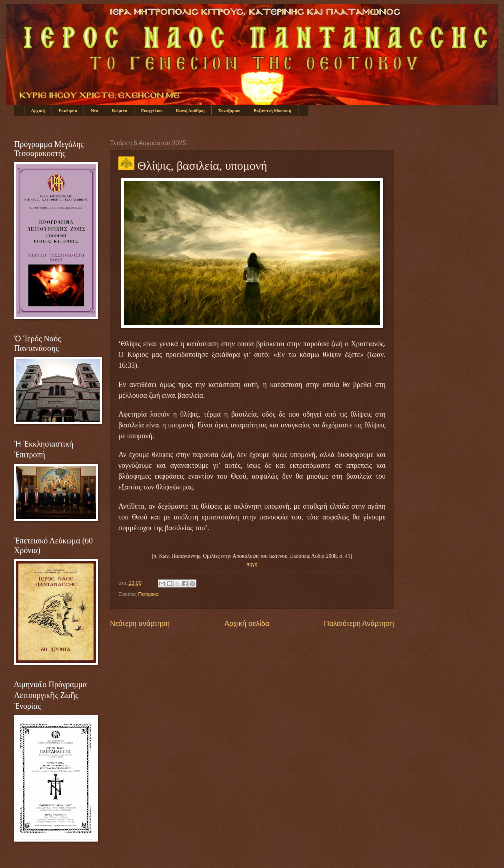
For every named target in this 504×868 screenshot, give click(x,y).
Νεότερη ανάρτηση (140, 623)
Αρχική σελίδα (247, 623)
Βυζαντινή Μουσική (272, 110)
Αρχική (38, 110)
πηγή (252, 564)
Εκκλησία (68, 110)
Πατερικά (148, 594)
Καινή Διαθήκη (190, 110)
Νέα (95, 110)
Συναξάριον (229, 110)
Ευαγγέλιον (151, 110)
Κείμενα (120, 110)
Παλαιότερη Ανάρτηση (359, 623)
